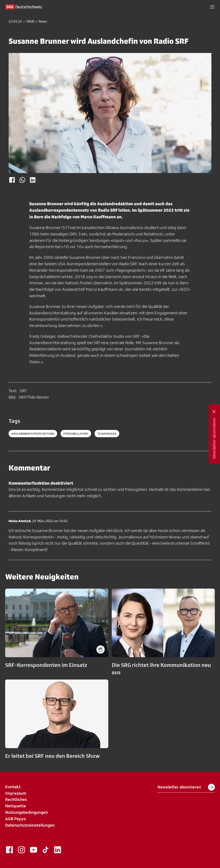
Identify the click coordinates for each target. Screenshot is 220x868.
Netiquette (16, 806)
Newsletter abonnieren (186, 787)
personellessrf (76, 434)
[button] (212, 7)
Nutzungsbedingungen (27, 812)
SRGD (30, 21)
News (43, 21)
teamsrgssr (107, 434)
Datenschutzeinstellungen (30, 825)
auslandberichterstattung (33, 434)
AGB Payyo (15, 819)
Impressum (16, 793)
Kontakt (13, 787)
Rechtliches (16, 799)
